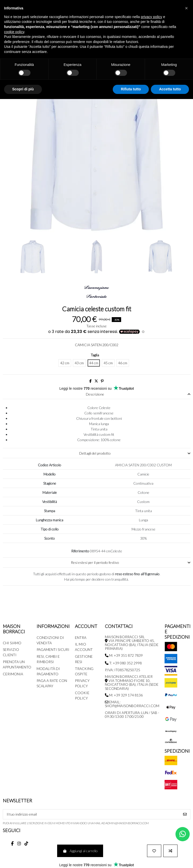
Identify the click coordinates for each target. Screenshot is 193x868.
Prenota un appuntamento (17, 664)
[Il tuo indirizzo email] (91, 814)
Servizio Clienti (11, 652)
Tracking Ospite (84, 671)
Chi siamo (12, 643)
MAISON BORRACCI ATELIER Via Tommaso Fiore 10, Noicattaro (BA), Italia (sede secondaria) (132, 682)
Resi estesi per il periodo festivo (131, 562)
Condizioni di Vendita (50, 640)
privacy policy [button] (152, 17)
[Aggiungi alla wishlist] (154, 851)
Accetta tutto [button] (170, 89)
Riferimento (80, 551)
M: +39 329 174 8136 (124, 695)
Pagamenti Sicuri (53, 649)
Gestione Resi (84, 659)
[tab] (97, 394)
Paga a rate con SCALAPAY (52, 683)
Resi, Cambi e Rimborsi (48, 659)
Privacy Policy (82, 683)
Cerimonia (13, 674)
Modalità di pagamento (48, 671)
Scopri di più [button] (23, 89)
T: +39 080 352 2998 (123, 663)
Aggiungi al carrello (80, 851)
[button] (186, 8)
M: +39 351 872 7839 (124, 655)
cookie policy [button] (14, 32)
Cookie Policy (82, 695)
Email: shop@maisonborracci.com (132, 704)
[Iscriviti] (185, 814)
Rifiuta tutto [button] (131, 89)
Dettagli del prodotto (135, 453)
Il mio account (84, 647)
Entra (81, 638)
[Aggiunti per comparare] (170, 851)
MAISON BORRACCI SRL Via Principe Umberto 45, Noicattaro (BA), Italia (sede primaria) (132, 643)
